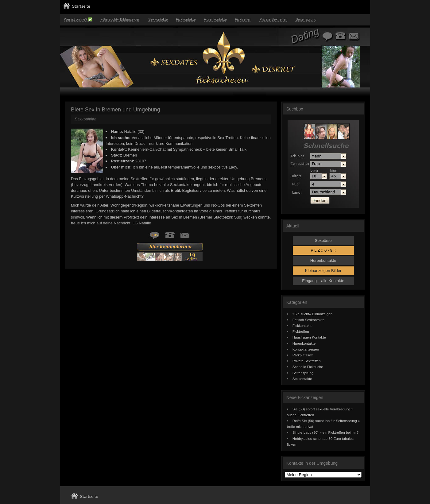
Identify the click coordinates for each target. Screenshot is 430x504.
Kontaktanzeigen (306, 349)
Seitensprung (306, 19)
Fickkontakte (186, 19)
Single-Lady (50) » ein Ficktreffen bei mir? (326, 432)
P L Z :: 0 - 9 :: (323, 250)
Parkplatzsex (303, 355)
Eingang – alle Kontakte (323, 281)
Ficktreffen (243, 19)
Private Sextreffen (273, 19)
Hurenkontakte (215, 19)
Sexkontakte (158, 19)
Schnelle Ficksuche (308, 367)
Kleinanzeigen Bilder (323, 271)
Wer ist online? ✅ (78, 19)
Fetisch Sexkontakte (309, 320)
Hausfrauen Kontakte (309, 337)
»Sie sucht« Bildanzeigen (120, 19)
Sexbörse (323, 240)
